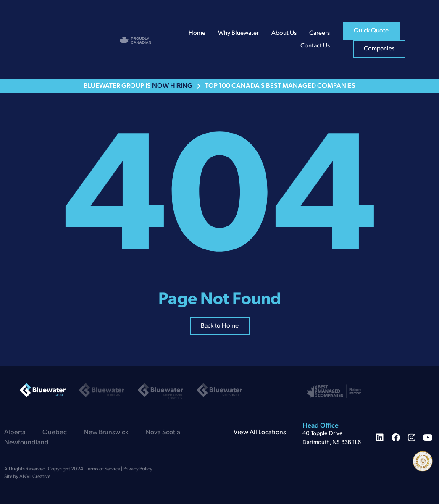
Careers (319, 33)
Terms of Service (103, 469)
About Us (284, 33)
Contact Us (315, 46)
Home (197, 33)
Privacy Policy (138, 469)
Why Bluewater (238, 33)
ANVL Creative (35, 477)
